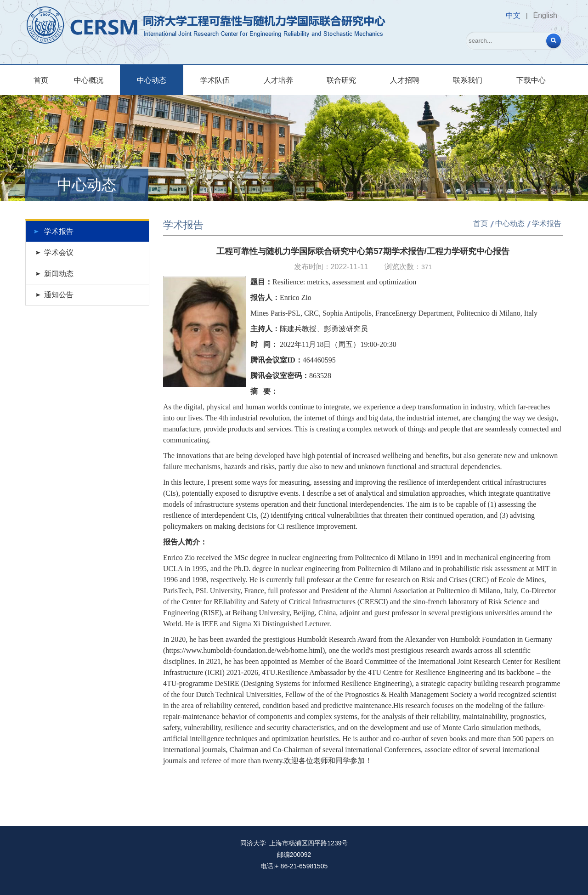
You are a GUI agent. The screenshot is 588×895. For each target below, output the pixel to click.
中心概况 (89, 80)
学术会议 (59, 252)
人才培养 (278, 80)
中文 (513, 15)
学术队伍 (215, 80)
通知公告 (59, 295)
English (545, 15)
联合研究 (341, 80)
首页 (41, 80)
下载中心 (531, 80)
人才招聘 (405, 80)
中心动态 (152, 80)
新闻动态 (59, 274)
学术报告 (59, 231)
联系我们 (468, 80)
